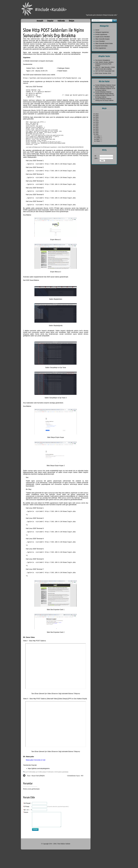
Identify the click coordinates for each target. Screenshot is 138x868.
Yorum (26, 831)
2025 (97, 133)
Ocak (98, 136)
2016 (97, 117)
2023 (97, 129)
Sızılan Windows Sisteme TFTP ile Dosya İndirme (105, 89)
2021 (97, 126)
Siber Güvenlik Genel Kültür (104, 43)
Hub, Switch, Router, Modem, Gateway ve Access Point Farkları (105, 64)
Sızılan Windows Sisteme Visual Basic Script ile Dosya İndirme (105, 86)
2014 (97, 114)
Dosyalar (50, 21)
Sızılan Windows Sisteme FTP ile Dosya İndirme (105, 96)
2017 (97, 119)
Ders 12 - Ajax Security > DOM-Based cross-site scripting (105, 68)
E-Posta (26, 825)
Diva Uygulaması (101, 48)
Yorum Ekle (29, 816)
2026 (97, 134)
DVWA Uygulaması (101, 34)
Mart (98, 139)
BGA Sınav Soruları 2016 (103, 73)
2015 (97, 116)
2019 (97, 122)
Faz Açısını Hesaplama (103, 60)
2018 (97, 121)
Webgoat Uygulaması (102, 32)
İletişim (71, 21)
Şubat (98, 138)
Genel (97, 30)
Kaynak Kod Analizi (101, 46)
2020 (97, 124)
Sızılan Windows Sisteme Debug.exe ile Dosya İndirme (104, 100)
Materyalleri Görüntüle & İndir (36, 778)
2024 (97, 131)
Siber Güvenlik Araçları (103, 39)
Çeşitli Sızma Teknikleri (103, 37)
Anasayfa (40, 21)
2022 (97, 127)
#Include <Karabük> (51, 9)
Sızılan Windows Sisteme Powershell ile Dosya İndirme (104, 93)
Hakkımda (61, 21)
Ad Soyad (27, 822)
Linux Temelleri (100, 41)
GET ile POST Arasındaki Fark (105, 71)
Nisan (98, 141)
